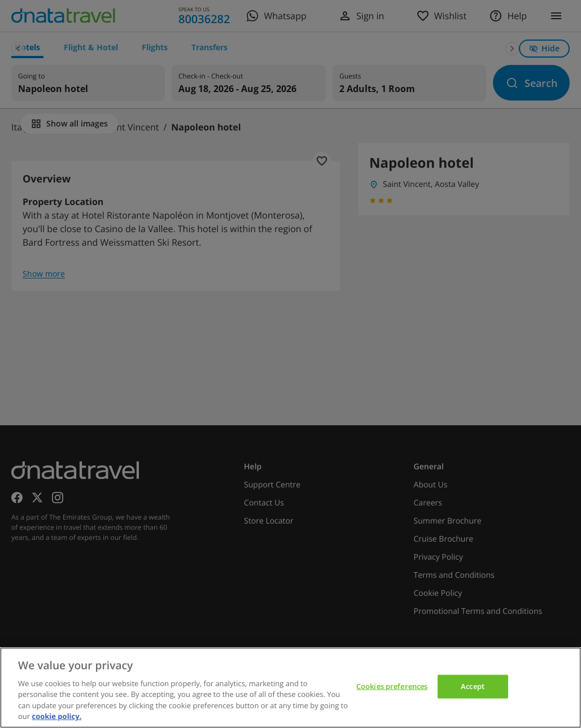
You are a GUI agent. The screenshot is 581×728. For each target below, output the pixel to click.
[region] (290, 688)
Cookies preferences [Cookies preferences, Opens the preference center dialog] (392, 686)
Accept (473, 686)
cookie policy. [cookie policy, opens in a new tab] (56, 716)
